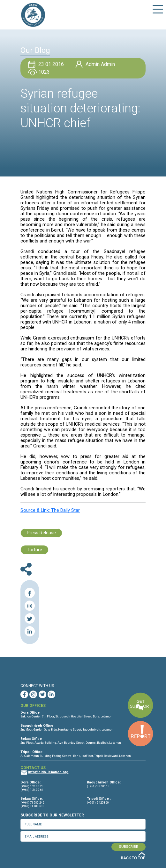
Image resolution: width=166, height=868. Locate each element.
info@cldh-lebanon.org (48, 772)
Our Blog (35, 50)
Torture (34, 550)
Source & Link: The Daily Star (50, 510)
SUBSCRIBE (128, 847)
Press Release (41, 533)
